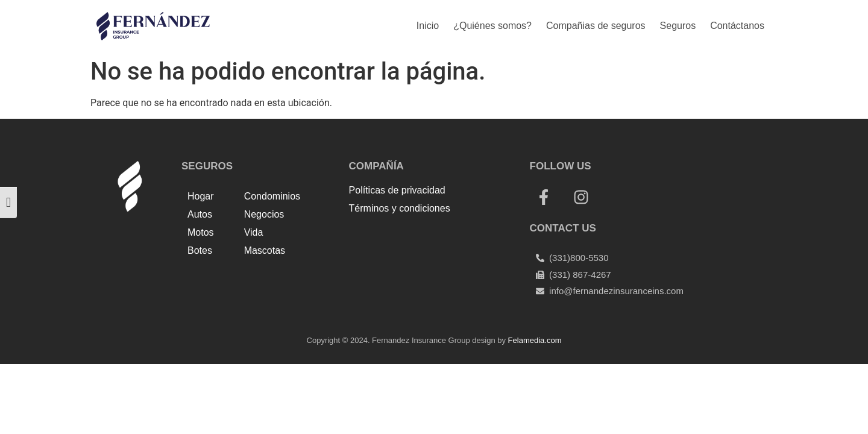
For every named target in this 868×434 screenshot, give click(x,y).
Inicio (428, 26)
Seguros (678, 26)
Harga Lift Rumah (421, 249)
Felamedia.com (535, 340)
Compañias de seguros (596, 26)
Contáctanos (737, 26)
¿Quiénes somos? (492, 26)
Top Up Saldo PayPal (393, 235)
